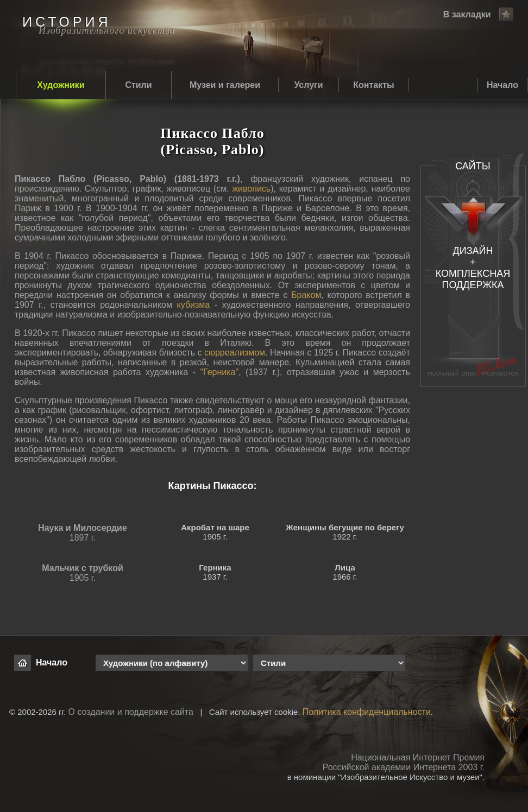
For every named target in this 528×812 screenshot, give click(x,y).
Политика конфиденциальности (367, 712)
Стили (138, 85)
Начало (502, 85)
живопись (251, 189)
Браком (306, 295)
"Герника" (219, 372)
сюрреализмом (235, 353)
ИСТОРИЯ (67, 22)
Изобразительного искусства (107, 30)
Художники (61, 85)
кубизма (194, 305)
